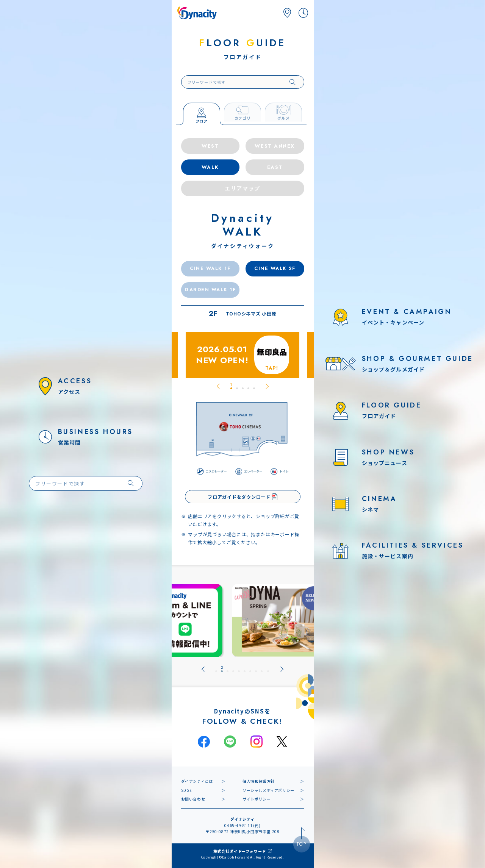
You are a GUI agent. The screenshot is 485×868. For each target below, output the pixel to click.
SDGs (186, 790)
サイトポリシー (257, 799)
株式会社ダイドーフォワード (240, 851)
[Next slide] (267, 386)
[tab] (231, 386)
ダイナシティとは (197, 781)
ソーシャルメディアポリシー (268, 790)
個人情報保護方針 (259, 781)
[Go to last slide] (218, 386)
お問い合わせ (193, 799)
